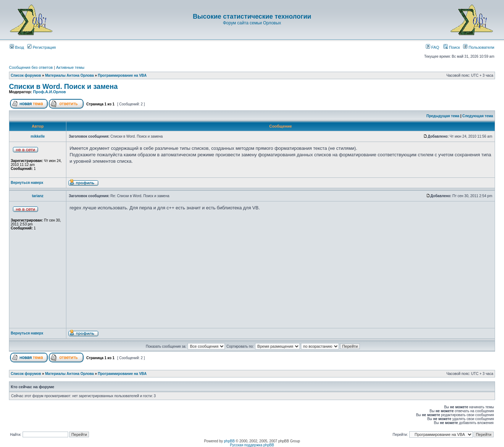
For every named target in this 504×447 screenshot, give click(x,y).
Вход (17, 47)
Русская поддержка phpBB (252, 445)
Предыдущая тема (443, 116)
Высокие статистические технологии (252, 16)
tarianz (38, 196)
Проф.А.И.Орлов (49, 92)
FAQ (432, 47)
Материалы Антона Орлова (70, 75)
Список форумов (26, 75)
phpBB (229, 441)
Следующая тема (478, 116)
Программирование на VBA (122, 75)
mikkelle (37, 136)
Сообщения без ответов (31, 67)
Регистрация (41, 47)
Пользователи (479, 47)
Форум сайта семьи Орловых (252, 23)
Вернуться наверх (27, 183)
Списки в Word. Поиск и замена (63, 86)
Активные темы (70, 67)
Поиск (452, 47)
